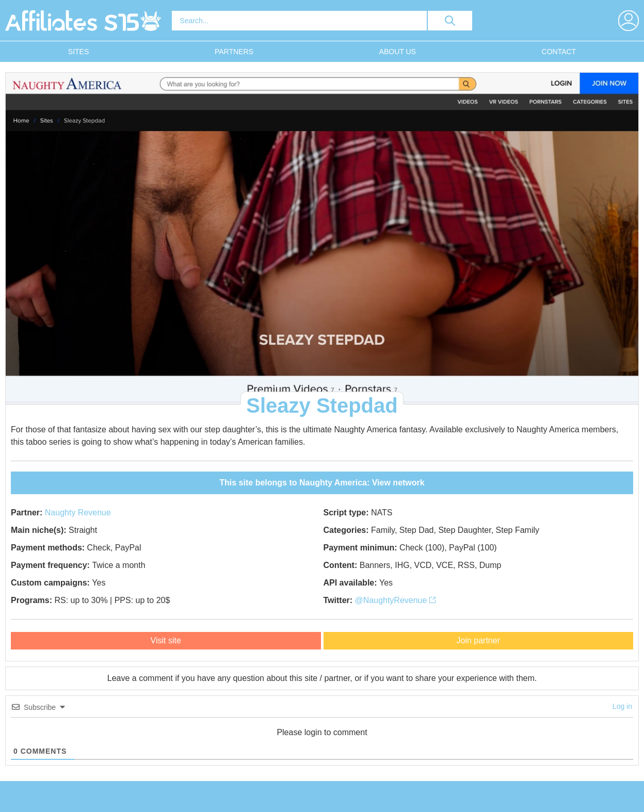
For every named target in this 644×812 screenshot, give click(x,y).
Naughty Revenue (78, 513)
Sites (78, 52)
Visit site (166, 640)
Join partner (479, 640)
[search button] (450, 21)
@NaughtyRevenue (395, 600)
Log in (622, 706)
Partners (234, 52)
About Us (398, 52)
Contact (559, 52)
